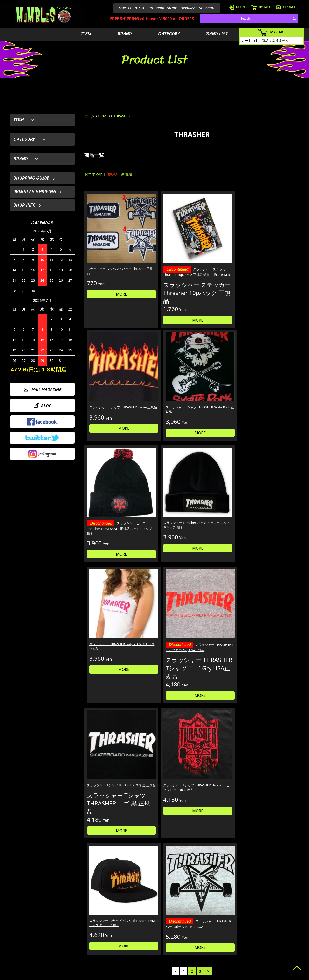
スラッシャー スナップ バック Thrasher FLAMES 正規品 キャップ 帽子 (218, 517)
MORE (110, 271)
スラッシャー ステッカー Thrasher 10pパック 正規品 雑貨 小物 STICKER (163, 253)
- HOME (274, 924)
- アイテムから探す (205, 924)
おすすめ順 (94, 174)
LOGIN (237, 7)
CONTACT (285, 7)
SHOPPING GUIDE (163, 8)
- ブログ (274, 931)
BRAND (125, 34)
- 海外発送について (239, 945)
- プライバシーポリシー (284, 953)
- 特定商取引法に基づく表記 (244, 960)
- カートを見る (236, 938)
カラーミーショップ (118, 975)
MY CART (260, 7)
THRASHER (122, 116)
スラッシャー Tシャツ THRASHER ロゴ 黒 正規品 (107, 514)
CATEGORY (169, 34)
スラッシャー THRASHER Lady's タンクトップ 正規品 (218, 383)
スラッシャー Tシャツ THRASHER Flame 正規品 (216, 248)
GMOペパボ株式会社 (168, 975)
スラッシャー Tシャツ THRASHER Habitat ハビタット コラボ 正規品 (164, 517)
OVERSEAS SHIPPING (197, 8)
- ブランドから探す (205, 931)
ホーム (90, 116)
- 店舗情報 (275, 938)
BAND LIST (217, 34)
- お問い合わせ (278, 945)
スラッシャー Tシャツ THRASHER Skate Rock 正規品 (273, 250)
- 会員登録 (233, 924)
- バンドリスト (202, 945)
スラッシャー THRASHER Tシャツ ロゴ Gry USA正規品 (274, 387)
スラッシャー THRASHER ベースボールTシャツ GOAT (273, 518)
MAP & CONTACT (132, 8)
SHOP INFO (25, 205)
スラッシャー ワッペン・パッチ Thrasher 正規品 (109, 248)
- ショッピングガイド (240, 953)
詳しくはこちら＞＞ (85, 878)
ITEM (86, 34)
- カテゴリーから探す (206, 938)
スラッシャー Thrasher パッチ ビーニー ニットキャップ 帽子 (163, 386)
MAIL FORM (46, 955)
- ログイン (233, 931)
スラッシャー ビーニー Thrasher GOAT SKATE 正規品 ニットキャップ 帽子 (109, 389)
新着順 (127, 174)
